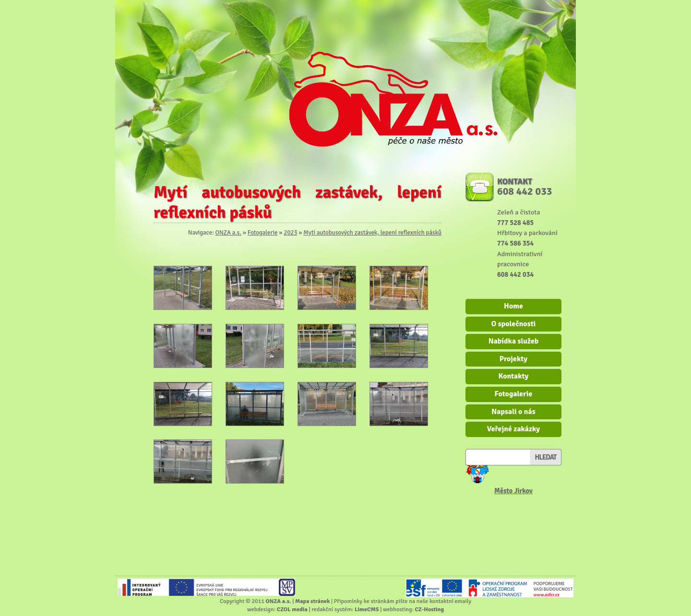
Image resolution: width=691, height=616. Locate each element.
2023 (290, 233)
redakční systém (332, 609)
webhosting (397, 609)
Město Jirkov (513, 491)
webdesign (261, 609)
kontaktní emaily (450, 601)
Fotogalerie (263, 233)
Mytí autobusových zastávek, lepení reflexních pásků (372, 233)
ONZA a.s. (228, 233)
